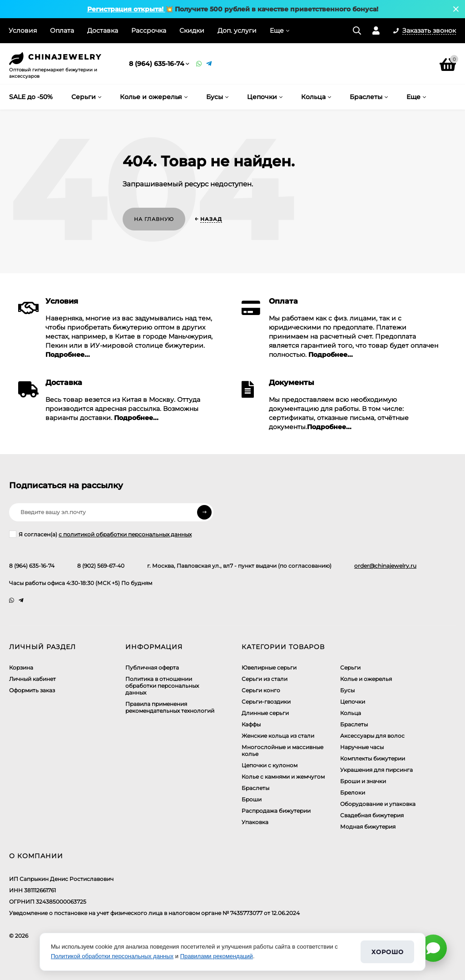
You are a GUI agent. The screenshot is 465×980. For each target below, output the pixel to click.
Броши (252, 799)
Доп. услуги (237, 30)
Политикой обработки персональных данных (112, 956)
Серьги (350, 667)
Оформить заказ (32, 690)
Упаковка (255, 822)
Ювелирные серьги (269, 667)
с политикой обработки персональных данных (125, 534)
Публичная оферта (152, 667)
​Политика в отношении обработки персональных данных (162, 686)
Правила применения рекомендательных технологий (170, 707)
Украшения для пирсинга (376, 770)
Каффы (251, 724)
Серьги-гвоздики (266, 702)
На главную (154, 219)
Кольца (351, 713)
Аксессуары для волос (372, 736)
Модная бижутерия (368, 827)
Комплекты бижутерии (373, 758)
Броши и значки (363, 781)
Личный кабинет (32, 679)
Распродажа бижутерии (276, 811)
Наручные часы (362, 747)
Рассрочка (149, 30)
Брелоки (353, 792)
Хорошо (387, 952)
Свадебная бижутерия (372, 815)
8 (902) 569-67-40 (101, 566)
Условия (23, 30)
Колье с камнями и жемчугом (283, 777)
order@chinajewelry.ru (385, 566)
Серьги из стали (265, 679)
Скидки (192, 30)
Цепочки (353, 702)
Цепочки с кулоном (270, 765)
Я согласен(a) (100, 534)
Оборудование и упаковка (378, 804)
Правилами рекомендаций (217, 956)
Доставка (103, 30)
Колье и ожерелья (366, 679)
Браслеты (255, 788)
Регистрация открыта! (126, 9)
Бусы (347, 690)
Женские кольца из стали (278, 736)
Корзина (21, 667)
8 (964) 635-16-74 (157, 64)
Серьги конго (261, 690)
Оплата (62, 30)
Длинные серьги (265, 713)
